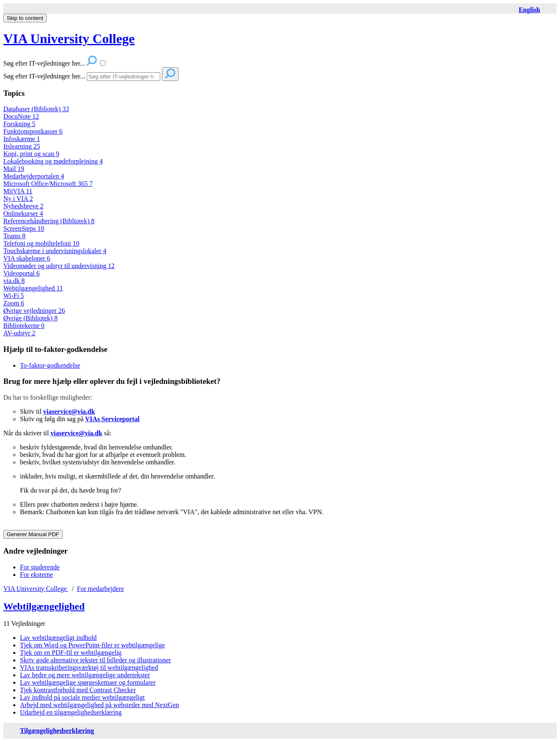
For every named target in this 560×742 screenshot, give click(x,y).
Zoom (14, 303)
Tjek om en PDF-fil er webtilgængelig (71, 653)
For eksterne (37, 575)
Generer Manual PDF (33, 534)
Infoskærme (22, 139)
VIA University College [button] (69, 39)
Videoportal (21, 273)
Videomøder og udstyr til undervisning (59, 266)
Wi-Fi (14, 296)
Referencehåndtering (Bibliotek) (49, 221)
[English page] (529, 10)
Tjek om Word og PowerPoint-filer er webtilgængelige (92, 645)
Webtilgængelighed (33, 288)
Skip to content (25, 18)
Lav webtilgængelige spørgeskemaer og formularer (88, 682)
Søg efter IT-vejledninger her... (44, 76)
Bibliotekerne (24, 326)
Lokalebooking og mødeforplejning (53, 161)
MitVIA (18, 191)
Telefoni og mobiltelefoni (41, 243)
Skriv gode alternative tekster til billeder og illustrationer (95, 660)
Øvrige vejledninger (34, 311)
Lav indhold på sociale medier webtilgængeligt (82, 697)
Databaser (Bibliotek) (36, 109)
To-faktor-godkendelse (50, 365)
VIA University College (36, 589)
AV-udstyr (19, 333)
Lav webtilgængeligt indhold (58, 638)
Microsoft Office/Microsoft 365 (48, 184)
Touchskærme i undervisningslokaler (55, 251)
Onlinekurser (23, 214)
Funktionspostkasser (33, 131)
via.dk (14, 281)
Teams (15, 236)
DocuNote (21, 116)
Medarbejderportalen (34, 176)
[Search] (123, 77)
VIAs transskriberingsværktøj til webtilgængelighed (89, 668)
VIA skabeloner (27, 258)
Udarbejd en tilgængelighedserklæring (71, 712)
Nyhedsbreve (23, 206)
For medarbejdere (100, 589)
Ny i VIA (18, 199)
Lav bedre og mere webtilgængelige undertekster (85, 675)
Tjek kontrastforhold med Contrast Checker (78, 690)
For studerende (40, 567)
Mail (14, 169)
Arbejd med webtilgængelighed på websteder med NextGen (99, 705)
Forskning (19, 124)
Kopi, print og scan (31, 154)
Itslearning (22, 146)
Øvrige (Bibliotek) (31, 318)
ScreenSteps (24, 228)
